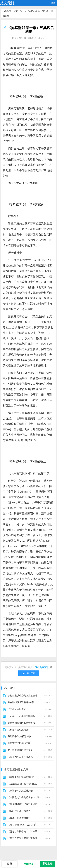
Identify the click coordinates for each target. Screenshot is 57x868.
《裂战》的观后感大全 (19, 818)
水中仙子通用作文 (17, 709)
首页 (16, 11)
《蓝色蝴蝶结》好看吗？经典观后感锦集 (24, 804)
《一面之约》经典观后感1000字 (24, 797)
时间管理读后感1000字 (19, 743)
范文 (22, 11)
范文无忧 (7, 3)
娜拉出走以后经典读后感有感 (22, 696)
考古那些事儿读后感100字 (21, 702)
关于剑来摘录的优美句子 (20, 750)
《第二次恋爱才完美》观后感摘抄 (24, 838)
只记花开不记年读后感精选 (21, 716)
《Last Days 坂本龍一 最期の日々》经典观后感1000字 (24, 784)
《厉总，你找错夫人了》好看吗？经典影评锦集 (24, 832)
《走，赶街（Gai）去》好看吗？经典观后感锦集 (24, 825)
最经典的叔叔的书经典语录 (21, 723)
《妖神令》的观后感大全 (20, 791)
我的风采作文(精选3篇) (19, 736)
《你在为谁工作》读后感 (20, 757)
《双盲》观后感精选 (18, 730)
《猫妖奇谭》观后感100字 (21, 777)
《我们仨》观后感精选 (19, 811)
